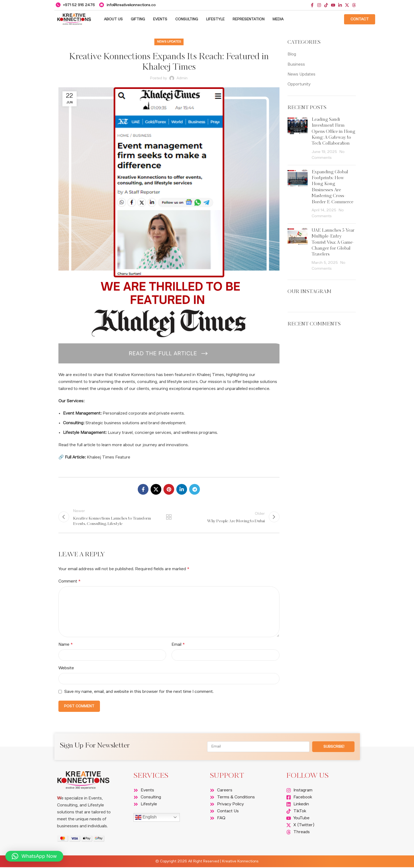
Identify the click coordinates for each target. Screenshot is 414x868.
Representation (249, 19)
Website (66, 669)
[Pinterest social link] (169, 489)
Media (278, 19)
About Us (113, 19)
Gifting (138, 19)
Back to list (169, 517)
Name (66, 645)
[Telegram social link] (195, 489)
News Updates (169, 42)
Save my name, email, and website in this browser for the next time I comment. (139, 693)
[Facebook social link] (143, 489)
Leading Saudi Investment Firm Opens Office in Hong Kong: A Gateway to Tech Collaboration (333, 132)
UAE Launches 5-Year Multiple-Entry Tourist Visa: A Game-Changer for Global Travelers (333, 243)
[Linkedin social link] (182, 489)
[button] (34, 856)
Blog (292, 54)
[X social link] (156, 489)
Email (178, 645)
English (146, 818)
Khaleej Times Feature (109, 457)
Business (296, 65)
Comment (69, 582)
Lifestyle (215, 19)
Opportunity (299, 84)
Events (160, 19)
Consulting (187, 19)
